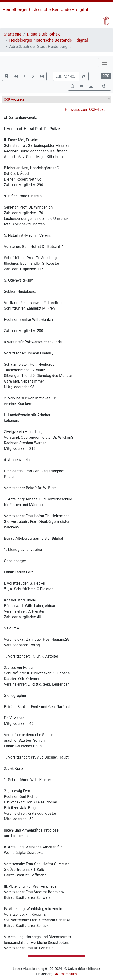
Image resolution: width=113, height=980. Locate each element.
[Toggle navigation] (105, 63)
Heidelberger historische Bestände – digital (45, 9)
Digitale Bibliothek (43, 34)
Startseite (13, 34)
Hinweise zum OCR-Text (85, 110)
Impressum (68, 974)
